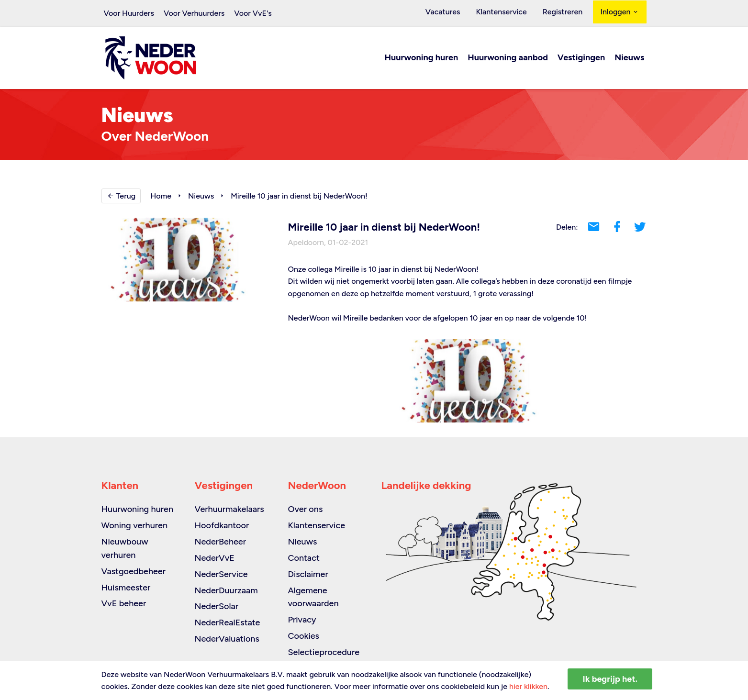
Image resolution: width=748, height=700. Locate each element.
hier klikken (528, 686)
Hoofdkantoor (222, 525)
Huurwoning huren (422, 58)
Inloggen (620, 13)
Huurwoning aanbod (508, 58)
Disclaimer (308, 574)
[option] (467, 381)
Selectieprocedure (324, 652)
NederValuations (227, 639)
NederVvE (215, 558)
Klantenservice (511, 13)
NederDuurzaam (226, 590)
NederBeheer (221, 542)
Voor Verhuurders (194, 13)
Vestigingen (581, 58)
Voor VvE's (253, 13)
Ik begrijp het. (610, 679)
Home (161, 196)
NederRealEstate (228, 622)
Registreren (565, 13)
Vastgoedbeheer (134, 571)
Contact (304, 558)
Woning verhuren (135, 525)
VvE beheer (124, 603)
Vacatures (458, 13)
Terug (121, 196)
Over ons (306, 509)
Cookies (304, 636)
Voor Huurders (129, 13)
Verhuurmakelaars (229, 509)
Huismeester (126, 588)
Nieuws (629, 58)
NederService (221, 574)
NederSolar (217, 606)
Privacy (302, 620)
